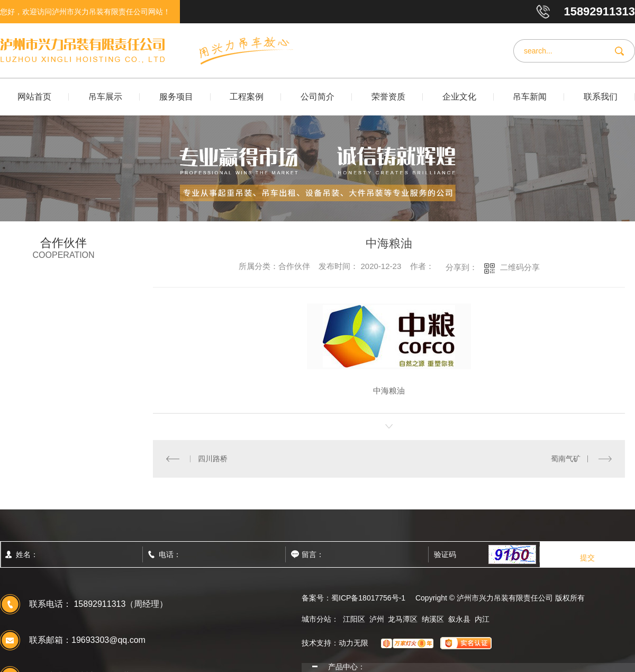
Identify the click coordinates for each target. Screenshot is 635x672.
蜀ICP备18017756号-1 (368, 597)
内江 (482, 619)
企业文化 (459, 97)
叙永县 (459, 619)
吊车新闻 (530, 97)
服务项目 (176, 97)
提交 (587, 557)
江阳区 (354, 619)
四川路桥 (212, 458)
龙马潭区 (403, 619)
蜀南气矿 (566, 458)
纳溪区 (433, 619)
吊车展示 (105, 97)
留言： (336, 554)
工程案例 (247, 97)
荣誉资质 (388, 97)
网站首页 (34, 97)
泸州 (377, 619)
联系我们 (601, 97)
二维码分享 (520, 267)
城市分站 (316, 619)
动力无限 (353, 642)
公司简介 (317, 97)
